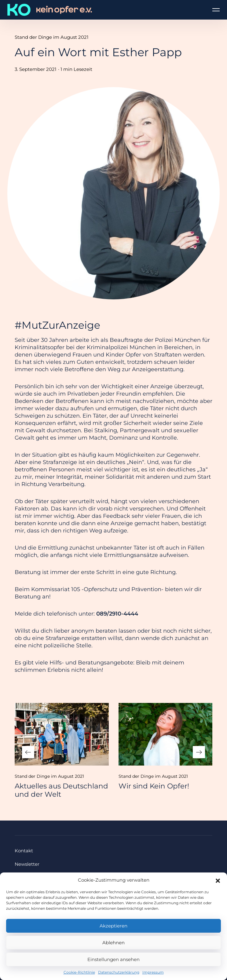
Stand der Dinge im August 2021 (51, 37)
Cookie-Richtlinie (79, 972)
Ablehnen (113, 943)
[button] (218, 880)
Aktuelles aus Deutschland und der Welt (61, 790)
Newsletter (27, 864)
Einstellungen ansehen (113, 959)
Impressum (153, 972)
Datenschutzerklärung (119, 972)
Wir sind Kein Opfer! (154, 786)
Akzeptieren (113, 926)
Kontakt (24, 851)
